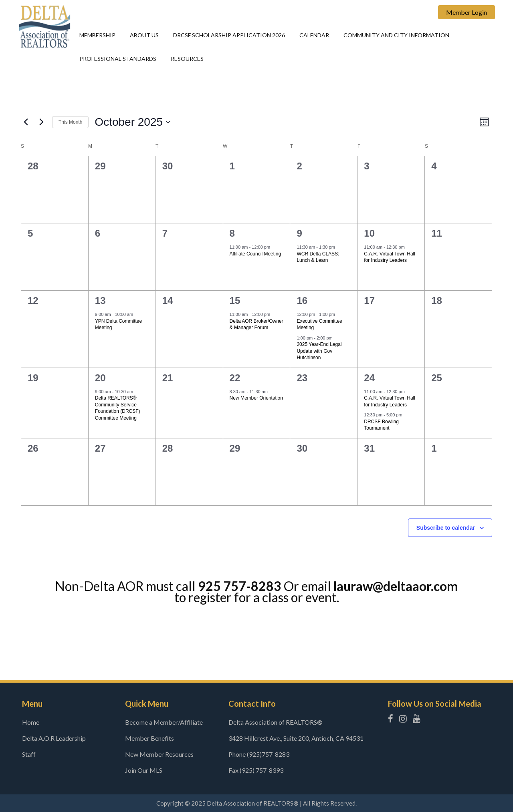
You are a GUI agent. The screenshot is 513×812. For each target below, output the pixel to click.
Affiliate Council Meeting (255, 254)
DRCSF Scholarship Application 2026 (229, 35)
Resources (187, 59)
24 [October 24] (369, 378)
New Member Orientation (256, 398)
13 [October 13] (100, 300)
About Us (144, 35)
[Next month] (41, 122)
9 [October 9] (299, 233)
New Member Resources (159, 754)
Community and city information (396, 35)
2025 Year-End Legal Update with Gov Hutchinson (319, 351)
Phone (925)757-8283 (259, 754)
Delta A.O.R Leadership (54, 738)
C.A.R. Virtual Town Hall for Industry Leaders (390, 257)
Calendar (314, 35)
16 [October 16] (302, 300)
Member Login (467, 12)
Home (31, 722)
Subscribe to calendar (446, 528)
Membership (97, 35)
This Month (70, 122)
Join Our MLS (144, 770)
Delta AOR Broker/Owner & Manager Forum (256, 325)
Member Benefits (149, 738)
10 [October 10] (369, 233)
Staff (29, 754)
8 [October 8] (232, 233)
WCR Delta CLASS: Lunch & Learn (318, 257)
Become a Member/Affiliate (164, 722)
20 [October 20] (100, 378)
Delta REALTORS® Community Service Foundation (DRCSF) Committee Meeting (118, 408)
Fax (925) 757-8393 (256, 770)
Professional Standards (118, 59)
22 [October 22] (235, 378)
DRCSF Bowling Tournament (381, 425)
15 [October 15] (235, 300)
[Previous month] (26, 122)
